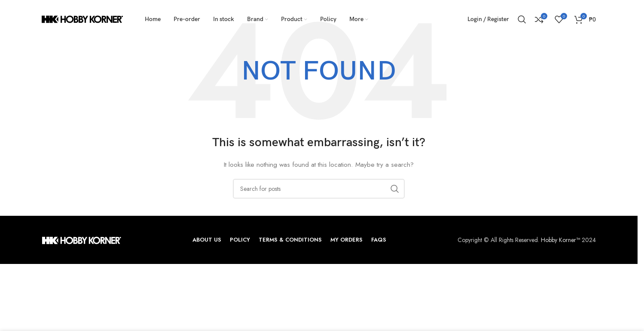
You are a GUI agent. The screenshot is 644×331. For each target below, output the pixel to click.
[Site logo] (82, 18)
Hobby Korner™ (560, 240)
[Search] (522, 19)
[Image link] (81, 240)
